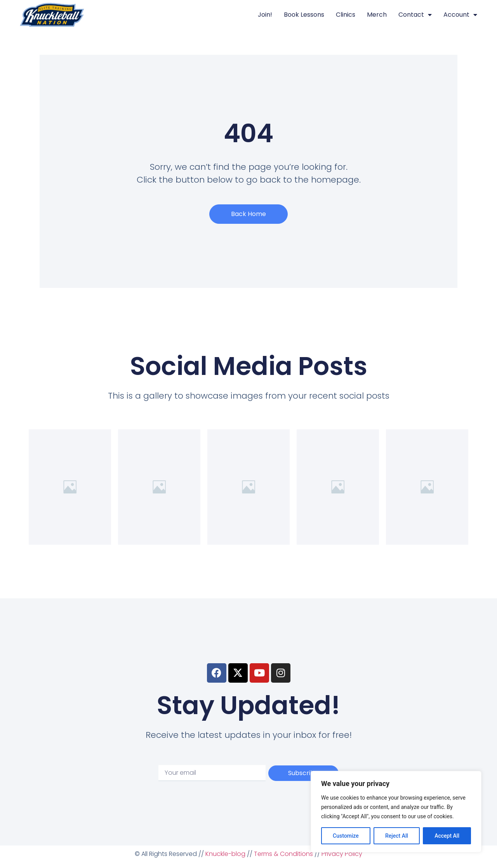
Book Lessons (304, 15)
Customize (346, 836)
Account (460, 15)
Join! (265, 15)
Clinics (346, 15)
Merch (377, 15)
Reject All (397, 836)
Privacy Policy (342, 854)
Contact (415, 15)
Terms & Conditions (283, 854)
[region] (396, 812)
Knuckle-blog (225, 854)
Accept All (447, 836)
